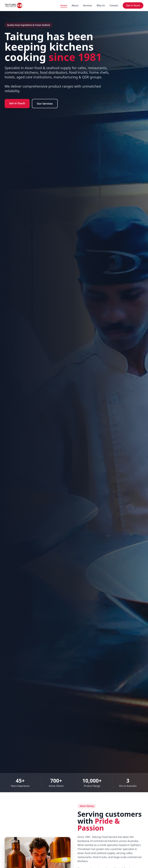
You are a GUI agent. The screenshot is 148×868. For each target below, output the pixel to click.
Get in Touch (133, 5)
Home (64, 5)
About (75, 5)
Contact (114, 5)
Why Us (101, 5)
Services (87, 5)
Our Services (45, 104)
